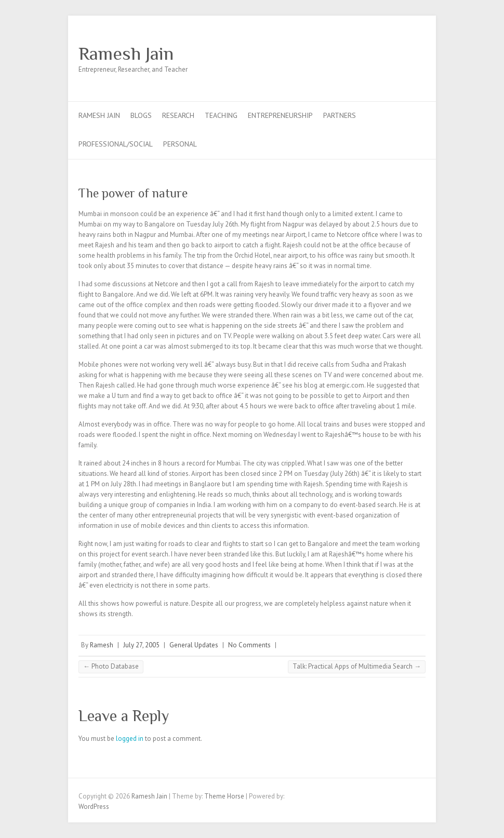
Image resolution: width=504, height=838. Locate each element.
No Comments (249, 645)
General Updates (194, 645)
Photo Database (111, 666)
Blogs (141, 115)
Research (178, 115)
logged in (130, 739)
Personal (180, 144)
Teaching (221, 115)
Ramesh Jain (126, 54)
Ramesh (102, 645)
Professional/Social (116, 144)
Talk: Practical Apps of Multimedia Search (357, 666)
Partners (340, 115)
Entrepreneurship (280, 115)
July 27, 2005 (141, 645)
